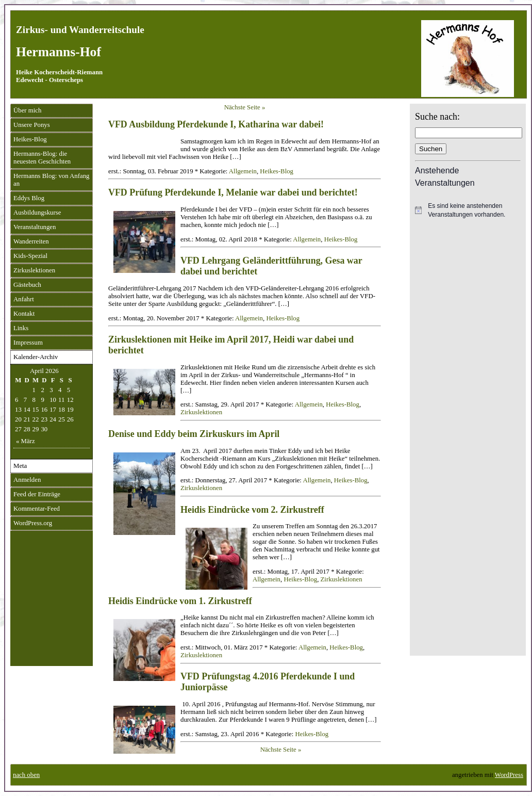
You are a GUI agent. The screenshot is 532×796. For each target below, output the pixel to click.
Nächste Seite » (245, 107)
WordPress (509, 775)
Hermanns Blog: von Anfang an (52, 180)
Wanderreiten (31, 241)
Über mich (27, 110)
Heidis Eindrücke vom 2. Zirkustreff (252, 510)
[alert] (468, 210)
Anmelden (27, 480)
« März (26, 441)
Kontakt (24, 314)
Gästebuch (27, 285)
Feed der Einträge (37, 494)
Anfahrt (24, 299)
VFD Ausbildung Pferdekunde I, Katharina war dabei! (216, 124)
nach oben (26, 775)
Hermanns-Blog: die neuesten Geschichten (42, 158)
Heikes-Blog (30, 139)
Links (21, 328)
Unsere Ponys (32, 125)
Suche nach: (437, 117)
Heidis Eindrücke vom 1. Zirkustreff (180, 601)
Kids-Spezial (30, 256)
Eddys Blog (29, 198)
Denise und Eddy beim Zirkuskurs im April (194, 434)
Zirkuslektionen (34, 270)
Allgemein (243, 171)
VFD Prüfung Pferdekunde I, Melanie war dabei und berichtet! (233, 192)
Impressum (28, 343)
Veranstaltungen (35, 227)
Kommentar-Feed (37, 509)
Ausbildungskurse (37, 213)
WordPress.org (33, 523)
